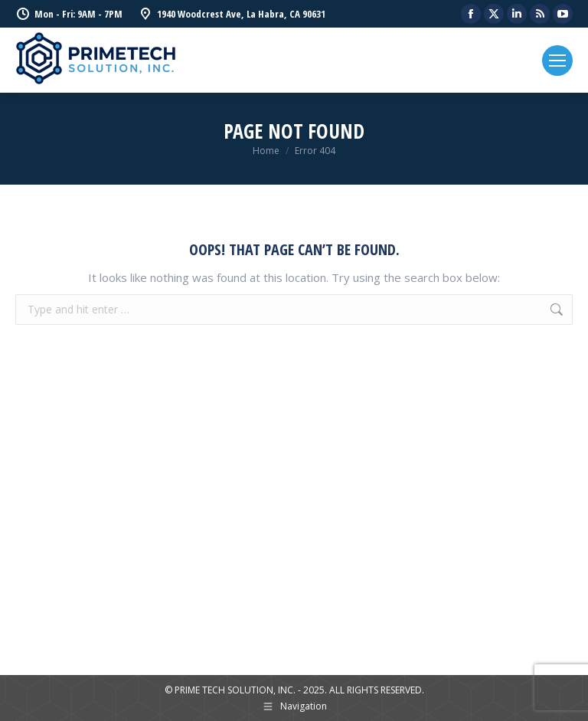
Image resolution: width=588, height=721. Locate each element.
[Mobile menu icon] (557, 61)
